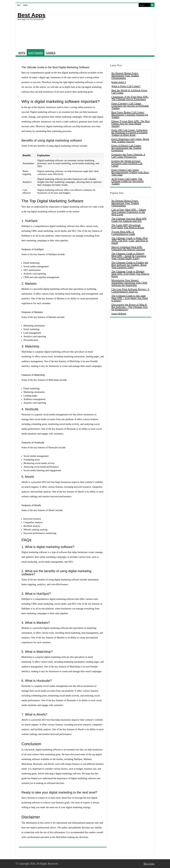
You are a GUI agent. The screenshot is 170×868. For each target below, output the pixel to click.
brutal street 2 (119, 82)
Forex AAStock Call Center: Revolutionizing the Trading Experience (127, 148)
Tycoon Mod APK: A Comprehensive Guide (123, 233)
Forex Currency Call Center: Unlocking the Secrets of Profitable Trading (130, 106)
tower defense (119, 314)
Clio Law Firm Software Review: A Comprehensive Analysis (130, 290)
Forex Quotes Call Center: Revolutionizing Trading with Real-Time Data (130, 172)
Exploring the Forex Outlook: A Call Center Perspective (128, 156)
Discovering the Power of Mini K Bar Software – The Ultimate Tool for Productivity (130, 307)
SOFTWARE (36, 53)
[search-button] (152, 5)
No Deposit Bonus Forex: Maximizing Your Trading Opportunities (125, 76)
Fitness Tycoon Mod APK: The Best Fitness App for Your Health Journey (131, 124)
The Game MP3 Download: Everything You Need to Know (128, 226)
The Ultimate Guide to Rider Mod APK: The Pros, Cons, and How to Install (130, 241)
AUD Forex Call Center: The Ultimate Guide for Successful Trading (128, 181)
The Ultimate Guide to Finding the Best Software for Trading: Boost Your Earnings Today (130, 265)
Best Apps (32, 15)
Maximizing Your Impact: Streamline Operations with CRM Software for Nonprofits (129, 283)
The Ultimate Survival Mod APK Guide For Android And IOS (129, 220)
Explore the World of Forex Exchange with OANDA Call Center (127, 163)
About (19, 5)
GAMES (51, 53)
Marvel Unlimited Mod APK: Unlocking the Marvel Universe (128, 248)
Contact (25, 5)
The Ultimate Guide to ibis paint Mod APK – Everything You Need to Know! (130, 298)
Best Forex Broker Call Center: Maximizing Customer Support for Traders (130, 115)
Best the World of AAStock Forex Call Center (129, 92)
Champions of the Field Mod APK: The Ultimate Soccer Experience (130, 98)
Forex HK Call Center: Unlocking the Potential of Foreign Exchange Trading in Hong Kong (130, 132)
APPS (22, 53)
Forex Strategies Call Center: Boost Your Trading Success (130, 140)
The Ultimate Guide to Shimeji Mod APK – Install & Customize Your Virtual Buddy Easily (129, 256)
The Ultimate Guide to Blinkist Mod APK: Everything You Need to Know (130, 274)
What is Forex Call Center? (126, 86)
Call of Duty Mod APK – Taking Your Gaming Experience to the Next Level (129, 212)
